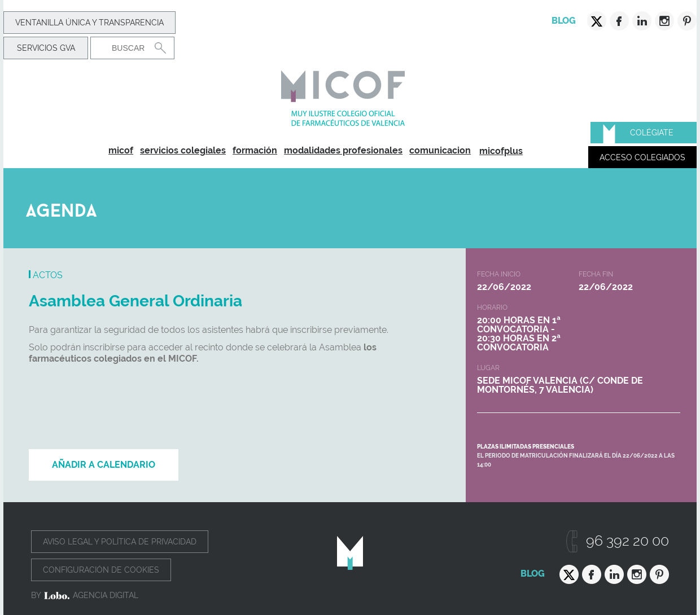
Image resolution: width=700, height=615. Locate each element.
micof (121, 150)
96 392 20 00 (627, 541)
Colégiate (652, 133)
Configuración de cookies (101, 570)
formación (255, 150)
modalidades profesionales (343, 150)
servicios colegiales (183, 150)
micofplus (501, 151)
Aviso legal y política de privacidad (120, 542)
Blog (564, 21)
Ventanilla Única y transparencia (89, 23)
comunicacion (440, 150)
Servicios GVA (46, 48)
